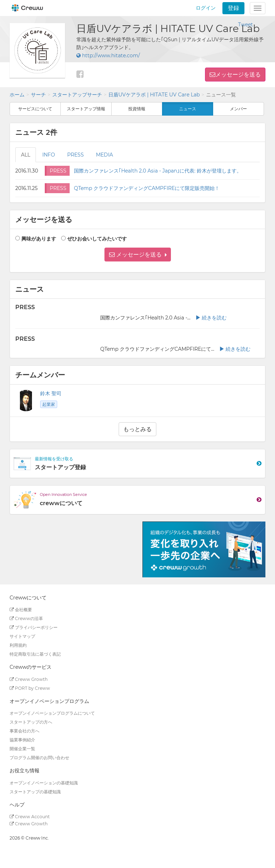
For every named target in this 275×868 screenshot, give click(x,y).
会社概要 (21, 610)
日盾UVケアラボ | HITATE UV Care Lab (154, 95)
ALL (26, 155)
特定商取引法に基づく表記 (35, 654)
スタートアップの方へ (31, 722)
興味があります (39, 239)
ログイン (206, 8)
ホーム (17, 95)
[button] (138, 255)
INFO (49, 155)
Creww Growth (29, 679)
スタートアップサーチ (77, 95)
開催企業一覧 (22, 749)
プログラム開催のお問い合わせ (39, 758)
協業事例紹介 (22, 740)
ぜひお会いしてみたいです (97, 239)
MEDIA (104, 155)
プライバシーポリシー (34, 627)
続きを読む (211, 318)
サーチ (38, 95)
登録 (233, 8)
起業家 (49, 404)
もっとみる (137, 429)
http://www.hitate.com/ (108, 55)
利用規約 (18, 645)
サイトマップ (22, 636)
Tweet (246, 25)
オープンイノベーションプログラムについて (52, 713)
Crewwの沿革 (26, 618)
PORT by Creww (30, 688)
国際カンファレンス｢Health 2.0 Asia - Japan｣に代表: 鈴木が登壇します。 (158, 171)
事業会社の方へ (25, 731)
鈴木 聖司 (51, 393)
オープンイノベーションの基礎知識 (44, 783)
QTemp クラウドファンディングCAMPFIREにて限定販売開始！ (147, 188)
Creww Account (30, 817)
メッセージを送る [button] (238, 75)
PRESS (76, 155)
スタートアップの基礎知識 (35, 792)
